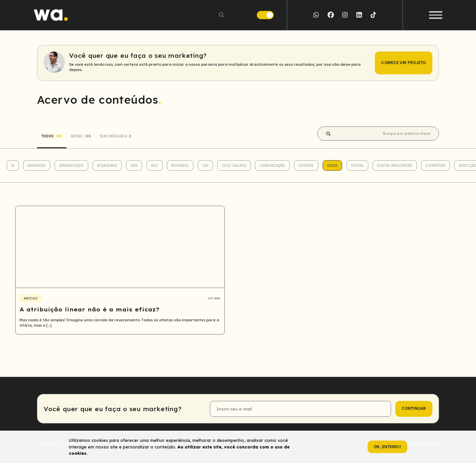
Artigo (81, 136)
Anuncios (37, 166)
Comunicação (272, 166)
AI (13, 166)
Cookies (306, 166)
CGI (205, 166)
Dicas (333, 166)
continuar (414, 408)
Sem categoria (115, 136)
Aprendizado (71, 166)
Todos (52, 136)
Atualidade (107, 166)
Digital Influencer (395, 166)
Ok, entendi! (387, 447)
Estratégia (435, 166)
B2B (134, 166)
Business (180, 166)
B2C (155, 166)
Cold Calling (234, 166)
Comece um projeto (403, 63)
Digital (357, 166)
